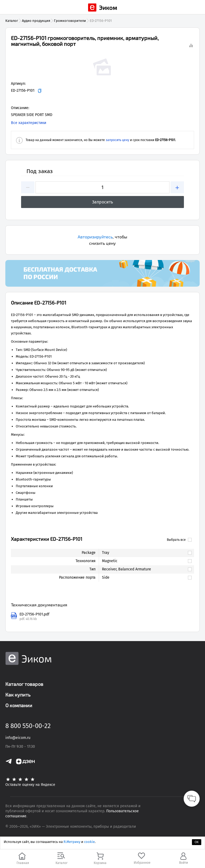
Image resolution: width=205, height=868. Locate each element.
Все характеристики (29, 123)
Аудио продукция (36, 21)
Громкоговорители (70, 21)
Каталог (12, 21)
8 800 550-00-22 (28, 726)
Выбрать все (179, 540)
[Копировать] (40, 91)
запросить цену (117, 140)
